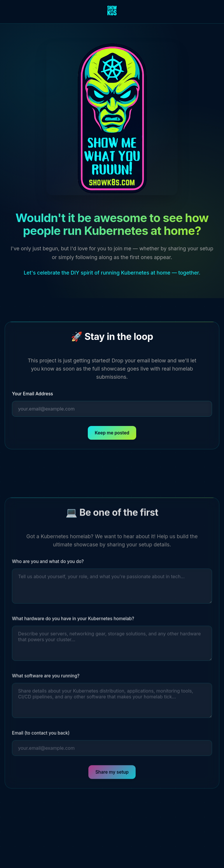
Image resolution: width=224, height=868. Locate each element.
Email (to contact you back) (41, 735)
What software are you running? (46, 678)
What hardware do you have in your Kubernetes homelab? (73, 621)
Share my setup (112, 774)
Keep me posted (112, 433)
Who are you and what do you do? (48, 564)
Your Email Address (33, 394)
